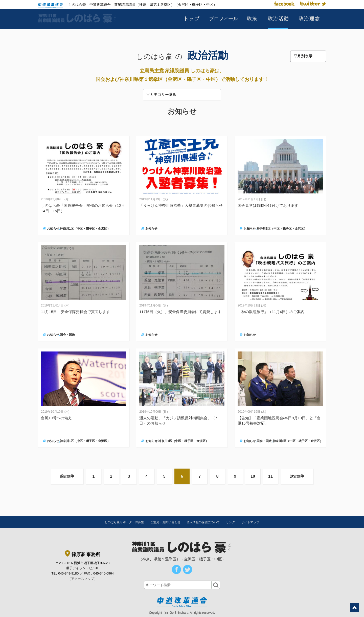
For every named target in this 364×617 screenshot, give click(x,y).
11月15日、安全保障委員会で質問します (75, 312)
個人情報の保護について (203, 522)
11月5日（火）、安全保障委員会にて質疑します (180, 312)
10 (253, 476)
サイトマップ (250, 522)
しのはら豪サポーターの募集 (124, 522)
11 (270, 476)
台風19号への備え (56, 418)
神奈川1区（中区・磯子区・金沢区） (85, 229)
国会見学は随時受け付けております (268, 205)
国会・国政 (67, 335)
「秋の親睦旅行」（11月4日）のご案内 (271, 312)
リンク (231, 522)
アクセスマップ (83, 579)
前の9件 (67, 476)
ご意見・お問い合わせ (165, 522)
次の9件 (297, 476)
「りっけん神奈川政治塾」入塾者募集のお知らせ (181, 205)
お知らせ (53, 229)
